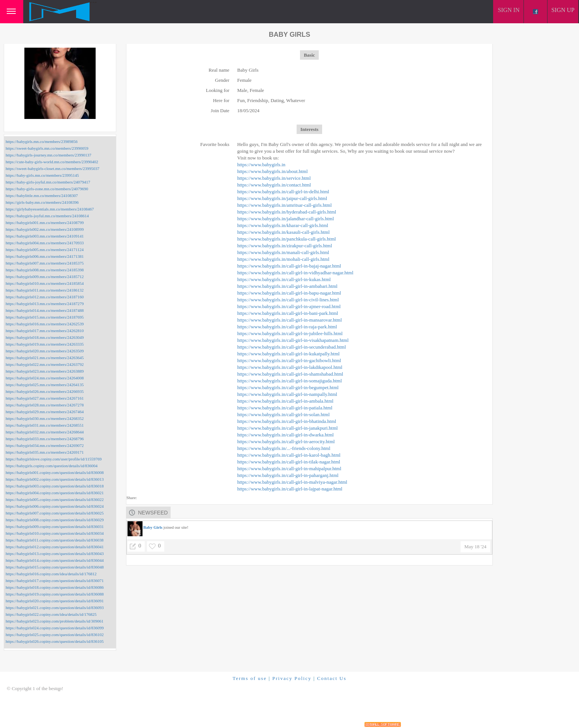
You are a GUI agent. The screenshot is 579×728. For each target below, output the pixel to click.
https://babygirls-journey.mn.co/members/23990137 (48, 155)
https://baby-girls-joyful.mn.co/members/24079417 (48, 182)
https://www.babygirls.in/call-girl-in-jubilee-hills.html (290, 333)
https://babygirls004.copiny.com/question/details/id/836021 (55, 493)
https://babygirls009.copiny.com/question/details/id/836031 (55, 526)
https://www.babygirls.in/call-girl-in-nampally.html (287, 394)
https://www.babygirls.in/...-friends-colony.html (284, 448)
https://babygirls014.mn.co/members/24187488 (45, 310)
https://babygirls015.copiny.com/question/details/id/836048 (55, 567)
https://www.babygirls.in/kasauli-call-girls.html (284, 232)
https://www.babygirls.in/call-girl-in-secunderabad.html (292, 347)
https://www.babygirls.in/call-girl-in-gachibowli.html (289, 360)
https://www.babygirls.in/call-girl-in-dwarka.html (286, 435)
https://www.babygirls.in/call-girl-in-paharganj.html (288, 475)
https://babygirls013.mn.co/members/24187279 (45, 304)
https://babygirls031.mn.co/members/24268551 (45, 425)
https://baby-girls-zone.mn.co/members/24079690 (47, 189)
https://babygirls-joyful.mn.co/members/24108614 (47, 216)
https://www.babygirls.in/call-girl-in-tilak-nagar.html (289, 462)
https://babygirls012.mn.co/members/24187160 (45, 297)
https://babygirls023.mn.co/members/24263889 (45, 371)
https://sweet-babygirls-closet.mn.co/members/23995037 (52, 168)
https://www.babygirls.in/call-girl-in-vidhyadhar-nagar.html (295, 273)
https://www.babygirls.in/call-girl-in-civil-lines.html (288, 300)
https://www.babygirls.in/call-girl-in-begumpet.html (288, 387)
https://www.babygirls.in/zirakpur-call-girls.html (285, 246)
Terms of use (250, 678)
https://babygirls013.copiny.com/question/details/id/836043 (55, 554)
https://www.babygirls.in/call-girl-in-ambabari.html (287, 286)
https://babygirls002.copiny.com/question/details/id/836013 (55, 479)
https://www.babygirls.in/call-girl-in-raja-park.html (287, 327)
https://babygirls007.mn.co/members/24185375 (45, 263)
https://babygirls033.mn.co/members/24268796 (45, 439)
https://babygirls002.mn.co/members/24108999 (45, 229)
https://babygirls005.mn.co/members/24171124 (45, 250)
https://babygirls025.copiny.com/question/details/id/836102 (55, 635)
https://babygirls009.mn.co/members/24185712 (45, 277)
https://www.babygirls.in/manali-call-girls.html (283, 252)
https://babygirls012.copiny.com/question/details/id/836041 (55, 547)
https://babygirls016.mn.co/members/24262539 (45, 324)
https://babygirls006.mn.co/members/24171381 (45, 256)
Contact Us (332, 678)
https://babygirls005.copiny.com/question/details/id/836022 (55, 499)
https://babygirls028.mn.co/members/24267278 (45, 405)
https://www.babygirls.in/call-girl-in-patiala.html (285, 408)
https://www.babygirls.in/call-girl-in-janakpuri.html (288, 428)
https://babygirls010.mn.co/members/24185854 (45, 283)
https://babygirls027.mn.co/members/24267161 (45, 398)
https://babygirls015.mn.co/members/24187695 (45, 317)
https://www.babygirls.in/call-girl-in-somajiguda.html (290, 381)
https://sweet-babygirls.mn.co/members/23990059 (47, 148)
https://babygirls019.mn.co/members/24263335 (45, 344)
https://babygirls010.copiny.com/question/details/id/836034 (55, 533)
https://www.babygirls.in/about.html (273, 171)
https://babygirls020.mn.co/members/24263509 (45, 351)
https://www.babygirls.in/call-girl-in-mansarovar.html (290, 320)
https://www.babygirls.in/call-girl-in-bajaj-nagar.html (289, 266)
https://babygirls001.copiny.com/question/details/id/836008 (55, 472)
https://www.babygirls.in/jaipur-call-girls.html (282, 198)
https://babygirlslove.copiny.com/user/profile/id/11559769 (54, 459)
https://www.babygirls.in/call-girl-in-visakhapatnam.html (293, 340)
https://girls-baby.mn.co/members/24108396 (42, 202)
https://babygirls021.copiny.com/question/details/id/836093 (55, 608)
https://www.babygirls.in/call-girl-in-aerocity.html (286, 441)
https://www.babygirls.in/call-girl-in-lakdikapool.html (290, 367)
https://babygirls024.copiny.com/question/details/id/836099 (55, 628)
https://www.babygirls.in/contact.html (274, 185)
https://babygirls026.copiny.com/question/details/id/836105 (55, 641)
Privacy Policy (292, 678)
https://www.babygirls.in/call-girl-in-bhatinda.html (287, 421)
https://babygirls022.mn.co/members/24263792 (45, 364)
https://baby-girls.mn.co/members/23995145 (42, 175)
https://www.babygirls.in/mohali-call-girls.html (283, 259)
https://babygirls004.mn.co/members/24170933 (45, 243)
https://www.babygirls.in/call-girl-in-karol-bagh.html (289, 455)
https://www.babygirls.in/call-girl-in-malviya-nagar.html (292, 482)
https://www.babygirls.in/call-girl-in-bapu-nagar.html (289, 293)
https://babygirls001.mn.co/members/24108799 (45, 223)
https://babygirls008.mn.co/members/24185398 (45, 270)
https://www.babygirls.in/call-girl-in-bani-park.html (288, 313)
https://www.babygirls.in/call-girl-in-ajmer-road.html (289, 306)
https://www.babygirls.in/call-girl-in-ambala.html (286, 401)
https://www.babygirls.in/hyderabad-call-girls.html (287, 212)
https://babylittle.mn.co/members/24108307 (42, 196)
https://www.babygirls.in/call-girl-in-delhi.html (283, 192)
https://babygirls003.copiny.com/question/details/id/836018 (55, 486)
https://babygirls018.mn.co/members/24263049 (45, 337)
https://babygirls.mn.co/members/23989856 (42, 141)
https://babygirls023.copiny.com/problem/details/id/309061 (55, 621)
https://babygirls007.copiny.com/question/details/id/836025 (55, 513)
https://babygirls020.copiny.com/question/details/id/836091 (55, 601)
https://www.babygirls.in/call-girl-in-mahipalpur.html (289, 469)
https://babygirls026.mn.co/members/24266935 (45, 391)
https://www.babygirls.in (261, 165)
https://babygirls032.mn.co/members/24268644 (45, 432)
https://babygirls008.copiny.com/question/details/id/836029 (55, 520)
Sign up (563, 10)
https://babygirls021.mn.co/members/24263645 (45, 358)
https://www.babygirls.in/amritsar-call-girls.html (285, 205)
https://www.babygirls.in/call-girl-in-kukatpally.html (289, 354)
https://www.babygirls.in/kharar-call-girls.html (283, 225)
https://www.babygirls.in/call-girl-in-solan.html (284, 414)
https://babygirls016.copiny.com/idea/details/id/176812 (51, 574)
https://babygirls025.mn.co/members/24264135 (45, 385)
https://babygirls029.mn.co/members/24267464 (45, 412)
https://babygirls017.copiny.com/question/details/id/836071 (55, 581)
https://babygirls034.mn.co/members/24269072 (45, 445)
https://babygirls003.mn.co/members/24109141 (45, 236)
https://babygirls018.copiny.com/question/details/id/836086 (55, 587)
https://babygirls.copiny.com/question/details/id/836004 (52, 466)
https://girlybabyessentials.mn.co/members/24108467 (50, 209)
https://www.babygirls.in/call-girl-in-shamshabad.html (290, 374)
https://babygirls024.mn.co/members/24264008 (45, 378)
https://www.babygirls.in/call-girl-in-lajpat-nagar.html (290, 489)
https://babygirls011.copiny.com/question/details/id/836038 (55, 540)
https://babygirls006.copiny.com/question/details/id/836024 (55, 506)
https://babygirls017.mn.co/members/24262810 (45, 331)
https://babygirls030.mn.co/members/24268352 (45, 418)
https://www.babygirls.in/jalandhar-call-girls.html (286, 219)
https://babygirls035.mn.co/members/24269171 (45, 452)
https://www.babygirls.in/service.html (274, 178)
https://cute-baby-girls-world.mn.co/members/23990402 (52, 162)
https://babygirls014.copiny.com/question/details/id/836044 (55, 560)
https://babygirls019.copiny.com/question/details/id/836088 (55, 594)
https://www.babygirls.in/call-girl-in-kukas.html (284, 279)
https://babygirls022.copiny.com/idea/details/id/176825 (51, 614)
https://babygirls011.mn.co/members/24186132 (45, 290)
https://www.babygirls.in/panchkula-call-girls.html (287, 239)
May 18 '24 (475, 547)
